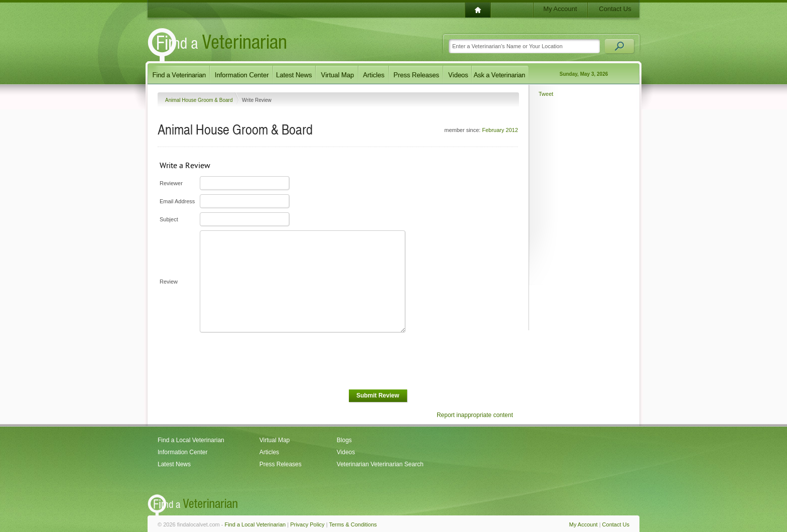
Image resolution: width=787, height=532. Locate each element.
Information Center (182, 452)
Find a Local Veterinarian (191, 440)
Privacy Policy (307, 524)
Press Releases (281, 464)
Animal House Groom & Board (200, 100)
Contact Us (615, 9)
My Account (560, 9)
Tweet (546, 94)
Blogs (344, 440)
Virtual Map (275, 440)
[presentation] (275, 361)
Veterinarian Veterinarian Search (380, 464)
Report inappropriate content (475, 415)
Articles (269, 452)
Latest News (174, 464)
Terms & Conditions (353, 524)
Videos (346, 452)
